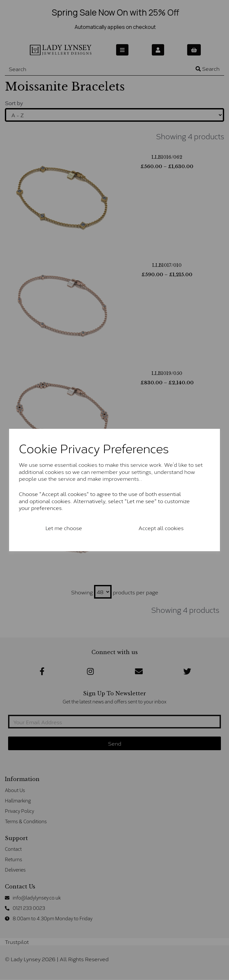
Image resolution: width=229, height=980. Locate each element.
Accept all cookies (161, 528)
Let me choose (64, 528)
